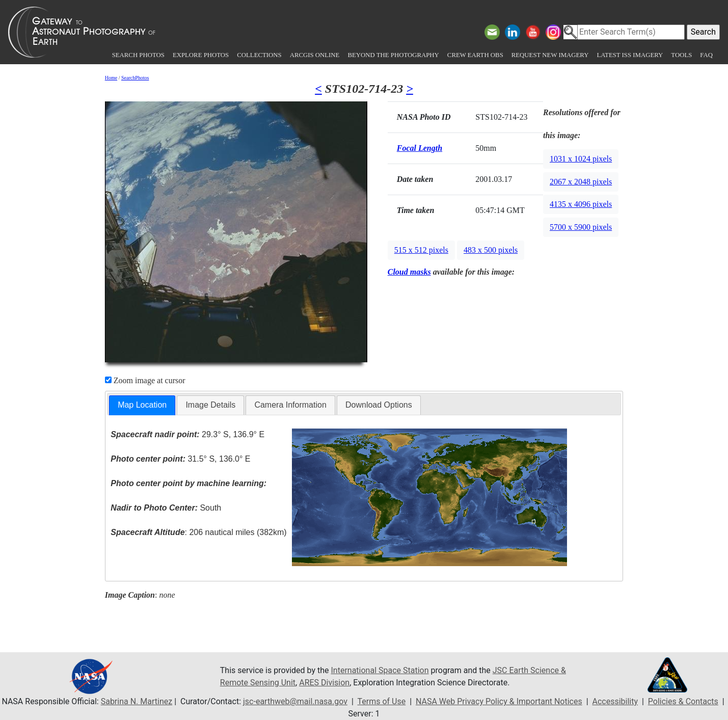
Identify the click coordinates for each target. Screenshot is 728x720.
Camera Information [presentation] (290, 405)
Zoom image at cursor (145, 380)
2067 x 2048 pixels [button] (581, 182)
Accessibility (615, 701)
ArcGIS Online (315, 55)
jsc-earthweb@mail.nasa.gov (295, 701)
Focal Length (420, 148)
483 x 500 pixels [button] (491, 250)
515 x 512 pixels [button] (421, 250)
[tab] (142, 405)
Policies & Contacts (683, 701)
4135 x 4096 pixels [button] (581, 204)
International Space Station (380, 670)
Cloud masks (409, 272)
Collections (259, 55)
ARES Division (324, 683)
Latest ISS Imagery (630, 55)
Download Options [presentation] (379, 405)
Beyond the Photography (393, 55)
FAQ (706, 55)
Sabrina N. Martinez (137, 701)
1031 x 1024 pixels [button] (581, 159)
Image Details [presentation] (210, 405)
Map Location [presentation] (142, 405)
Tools (681, 55)
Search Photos (138, 55)
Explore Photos (201, 55)
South (166, 508)
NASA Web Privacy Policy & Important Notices (499, 701)
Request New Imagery (550, 55)
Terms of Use (381, 701)
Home (111, 78)
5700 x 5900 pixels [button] (581, 227)
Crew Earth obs (475, 55)
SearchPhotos (135, 78)
